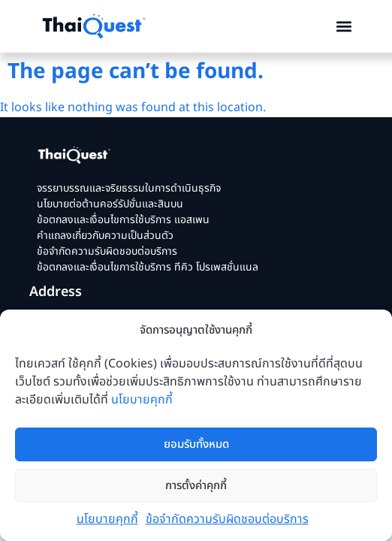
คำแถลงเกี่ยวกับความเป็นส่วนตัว (105, 236)
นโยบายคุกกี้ (142, 400)
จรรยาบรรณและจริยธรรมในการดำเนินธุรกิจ (129, 188)
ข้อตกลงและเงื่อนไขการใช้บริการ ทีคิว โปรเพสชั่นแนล (148, 267)
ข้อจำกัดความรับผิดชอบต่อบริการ (227, 519)
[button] (344, 27)
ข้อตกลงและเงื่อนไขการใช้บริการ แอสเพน (123, 220)
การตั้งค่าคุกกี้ (196, 486)
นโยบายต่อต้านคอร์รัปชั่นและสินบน (110, 204)
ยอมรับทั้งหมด (196, 444)
